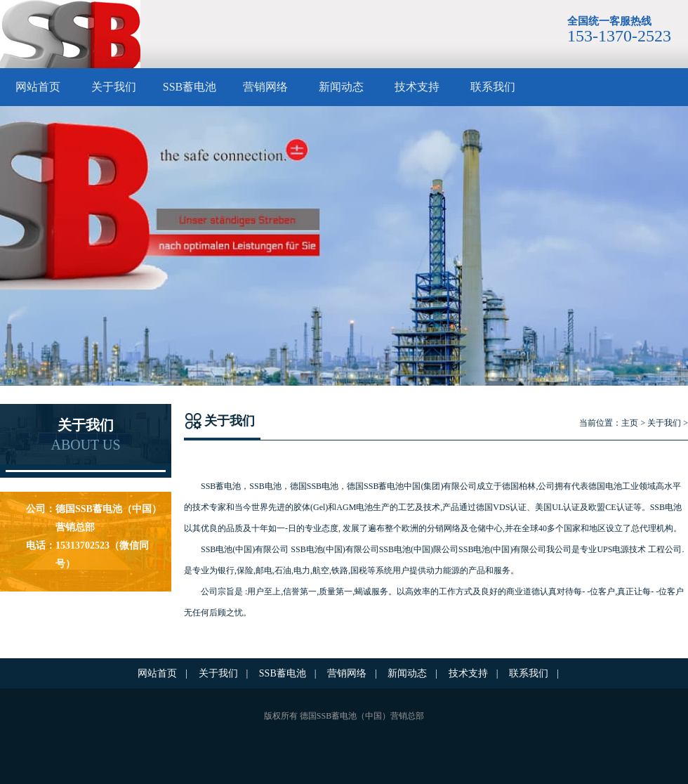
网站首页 (38, 87)
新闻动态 (341, 87)
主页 (630, 423)
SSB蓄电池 (190, 87)
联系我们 (493, 87)
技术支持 (417, 87)
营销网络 (265, 87)
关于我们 (114, 87)
